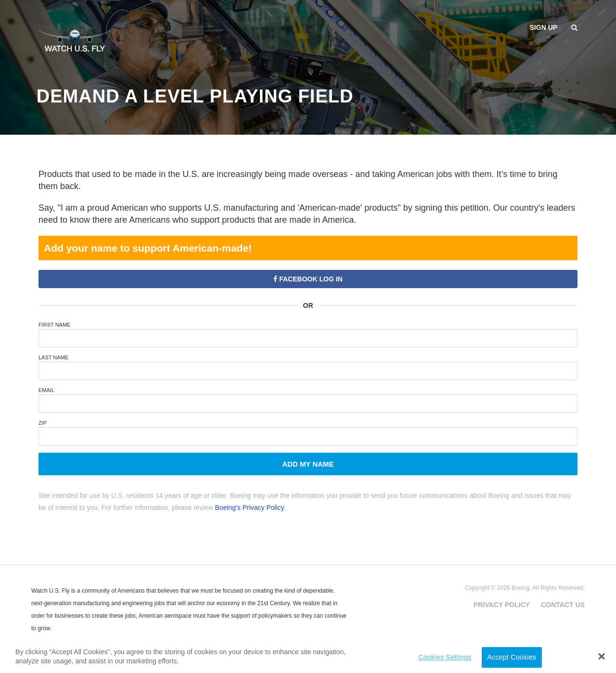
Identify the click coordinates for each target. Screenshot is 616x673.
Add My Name (308, 464)
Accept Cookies (512, 657)
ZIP (43, 423)
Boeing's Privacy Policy (250, 508)
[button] (602, 656)
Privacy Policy (502, 605)
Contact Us (563, 605)
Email (46, 390)
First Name (54, 325)
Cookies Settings (445, 657)
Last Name (53, 357)
